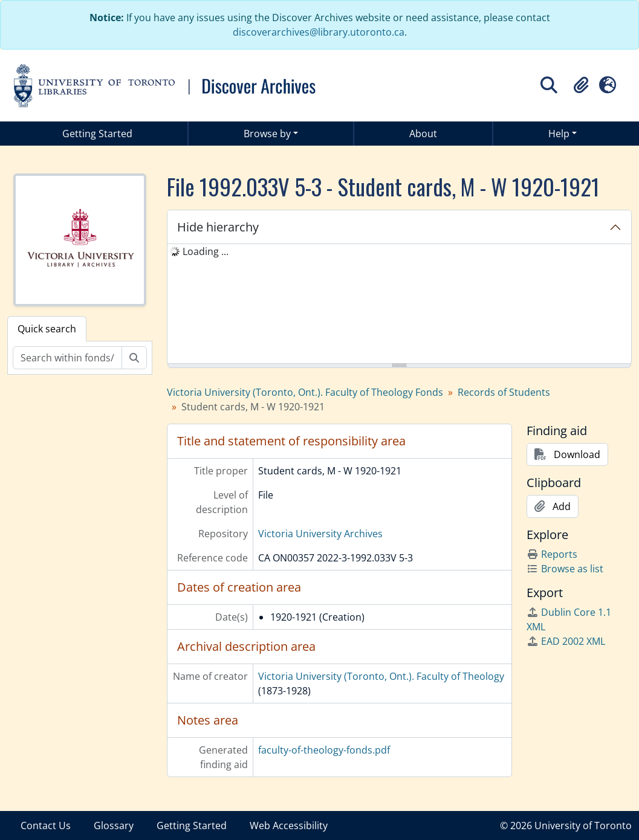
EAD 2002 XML (566, 641)
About (423, 134)
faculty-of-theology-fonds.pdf (324, 750)
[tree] (399, 305)
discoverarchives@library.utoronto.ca (319, 32)
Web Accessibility (289, 825)
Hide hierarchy (218, 227)
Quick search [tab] (47, 329)
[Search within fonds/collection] (67, 358)
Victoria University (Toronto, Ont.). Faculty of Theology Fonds (305, 392)
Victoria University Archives (320, 534)
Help (559, 134)
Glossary (114, 825)
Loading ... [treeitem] (206, 251)
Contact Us (46, 825)
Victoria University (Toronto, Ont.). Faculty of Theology (381, 676)
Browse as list (565, 569)
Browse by (267, 134)
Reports (552, 554)
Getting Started (97, 134)
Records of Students (504, 392)
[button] (581, 85)
